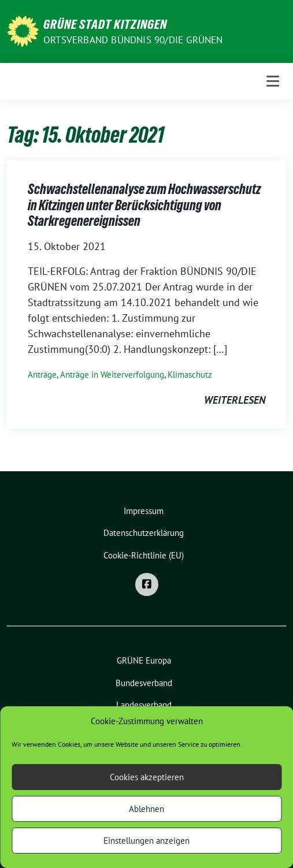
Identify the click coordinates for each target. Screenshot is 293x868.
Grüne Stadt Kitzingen (105, 24)
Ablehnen (146, 809)
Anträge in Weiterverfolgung (112, 375)
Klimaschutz (190, 375)
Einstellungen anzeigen (146, 841)
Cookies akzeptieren (147, 777)
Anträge (42, 375)
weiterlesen (235, 400)
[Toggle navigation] (273, 81)
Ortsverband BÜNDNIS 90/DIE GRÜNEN (133, 40)
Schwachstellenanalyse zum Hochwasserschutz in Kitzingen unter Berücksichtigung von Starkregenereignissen (144, 205)
